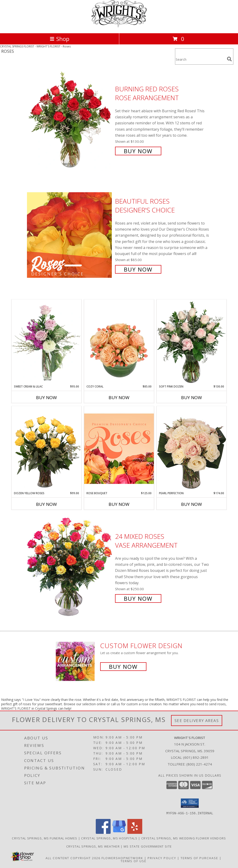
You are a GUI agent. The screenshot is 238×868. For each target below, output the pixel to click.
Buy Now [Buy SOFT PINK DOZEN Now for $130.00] (192, 398)
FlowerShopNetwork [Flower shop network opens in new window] (122, 858)
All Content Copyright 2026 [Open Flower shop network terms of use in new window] (73, 858)
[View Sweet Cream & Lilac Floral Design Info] (46, 342)
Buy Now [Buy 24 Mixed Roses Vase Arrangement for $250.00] (138, 598)
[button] (190, 803)
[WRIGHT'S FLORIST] (119, 26)
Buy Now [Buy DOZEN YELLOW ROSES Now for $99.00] (46, 504)
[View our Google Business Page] (119, 832)
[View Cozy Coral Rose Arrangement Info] (119, 342)
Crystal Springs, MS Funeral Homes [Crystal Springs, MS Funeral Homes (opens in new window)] (45, 838)
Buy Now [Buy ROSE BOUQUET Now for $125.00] (119, 504)
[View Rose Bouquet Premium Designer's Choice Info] (119, 449)
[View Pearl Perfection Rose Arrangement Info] (192, 449)
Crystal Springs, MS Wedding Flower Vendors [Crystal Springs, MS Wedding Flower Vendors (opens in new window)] (184, 838)
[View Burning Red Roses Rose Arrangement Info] (70, 119)
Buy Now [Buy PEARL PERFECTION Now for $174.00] (192, 504)
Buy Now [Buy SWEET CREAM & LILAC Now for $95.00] (46, 398)
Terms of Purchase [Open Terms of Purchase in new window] (199, 858)
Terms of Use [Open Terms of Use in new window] (134, 861)
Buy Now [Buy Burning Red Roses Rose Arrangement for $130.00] (138, 151)
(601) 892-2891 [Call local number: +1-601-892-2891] (196, 757)
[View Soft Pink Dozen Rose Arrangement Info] (192, 342)
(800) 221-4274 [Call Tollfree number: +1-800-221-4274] (199, 764)
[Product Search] (200, 59)
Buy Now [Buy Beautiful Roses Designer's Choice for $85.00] (138, 269)
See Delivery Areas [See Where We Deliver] (197, 721)
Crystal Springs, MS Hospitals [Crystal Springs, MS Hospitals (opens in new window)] (109, 838)
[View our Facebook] (103, 832)
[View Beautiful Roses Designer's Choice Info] (70, 235)
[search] (229, 59)
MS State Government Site (148, 846)
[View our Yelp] (135, 832)
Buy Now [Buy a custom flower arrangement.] (123, 667)
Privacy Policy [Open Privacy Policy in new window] (162, 858)
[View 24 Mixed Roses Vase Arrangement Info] (70, 567)
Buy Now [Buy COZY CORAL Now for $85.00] (119, 398)
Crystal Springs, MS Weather (93, 846)
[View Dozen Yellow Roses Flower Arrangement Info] (46, 449)
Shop (59, 39)
